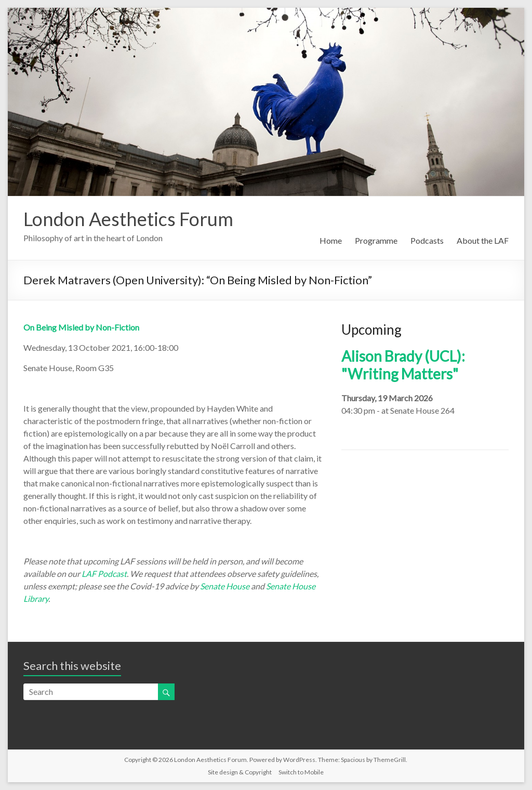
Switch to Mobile (301, 772)
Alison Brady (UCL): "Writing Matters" (403, 365)
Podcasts (427, 240)
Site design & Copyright (240, 772)
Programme (376, 240)
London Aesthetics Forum (128, 219)
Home (331, 240)
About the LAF (483, 240)
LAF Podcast (104, 574)
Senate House (225, 586)
